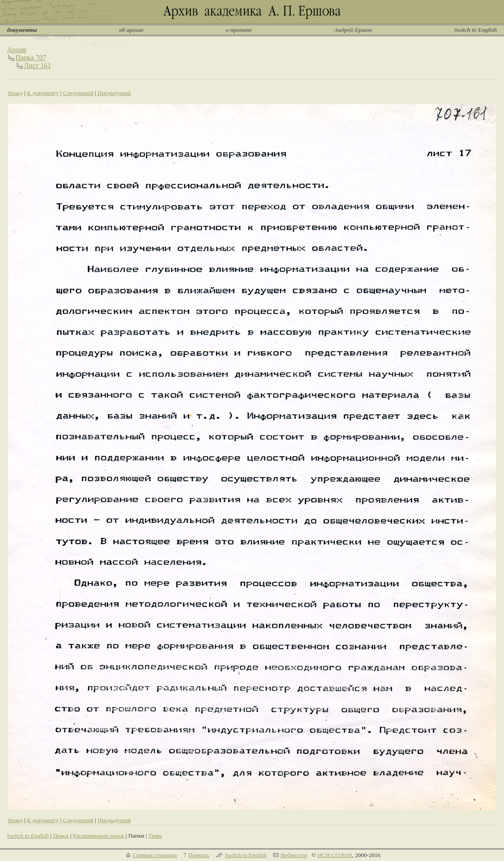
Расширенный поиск (98, 836)
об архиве (132, 30)
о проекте (239, 30)
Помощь (199, 855)
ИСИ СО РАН (335, 855)
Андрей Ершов (353, 30)
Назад (15, 93)
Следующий (78, 93)
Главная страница (155, 855)
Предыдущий (114, 93)
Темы (155, 836)
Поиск (61, 836)
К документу (43, 93)
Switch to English (476, 30)
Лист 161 (38, 66)
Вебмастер (294, 855)
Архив (17, 50)
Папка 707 (31, 58)
